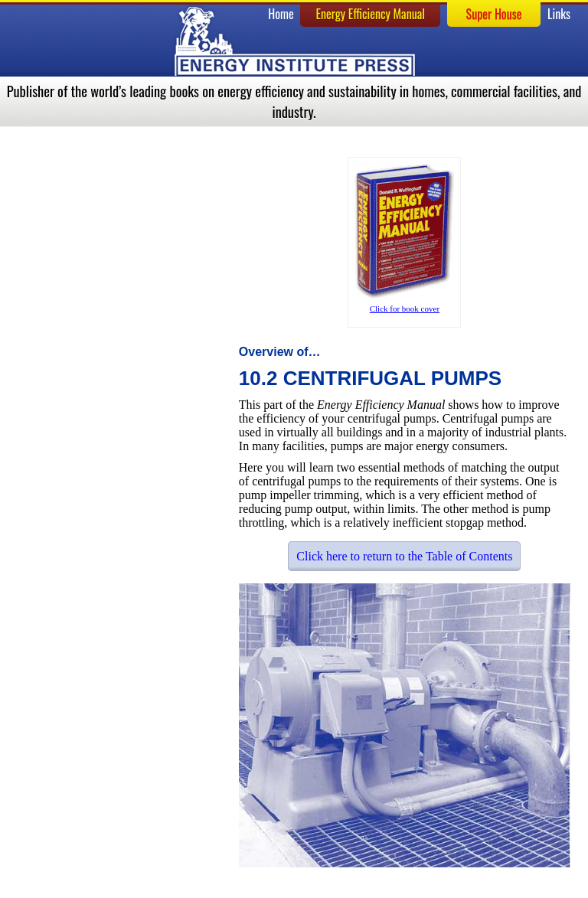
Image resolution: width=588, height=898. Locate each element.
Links (559, 14)
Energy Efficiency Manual (370, 14)
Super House (494, 14)
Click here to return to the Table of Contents (404, 556)
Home (281, 14)
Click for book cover (405, 309)
